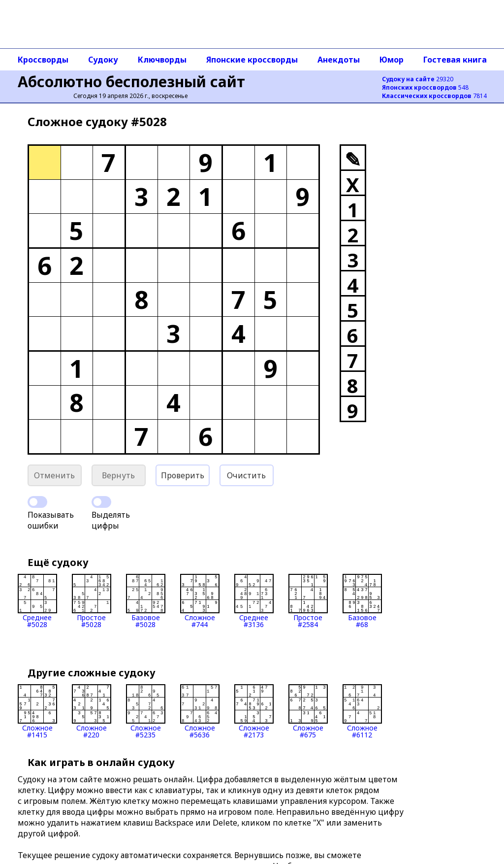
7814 (434, 96)
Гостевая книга (455, 60)
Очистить (246, 475)
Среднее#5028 (37, 601)
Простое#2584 (308, 601)
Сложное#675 (308, 711)
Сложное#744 (200, 601)
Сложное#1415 (37, 711)
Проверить (183, 475)
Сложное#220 (92, 711)
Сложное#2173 (254, 711)
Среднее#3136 (254, 601)
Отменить (54, 475)
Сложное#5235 (146, 711)
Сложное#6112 (362, 711)
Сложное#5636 (200, 711)
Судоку (103, 60)
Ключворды (162, 60)
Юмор (392, 60)
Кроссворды (43, 60)
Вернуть (118, 475)
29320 (418, 79)
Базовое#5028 (146, 601)
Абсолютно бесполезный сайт (131, 82)
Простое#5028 (92, 601)
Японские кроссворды (252, 60)
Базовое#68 (362, 601)
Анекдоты (339, 60)
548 (425, 87)
